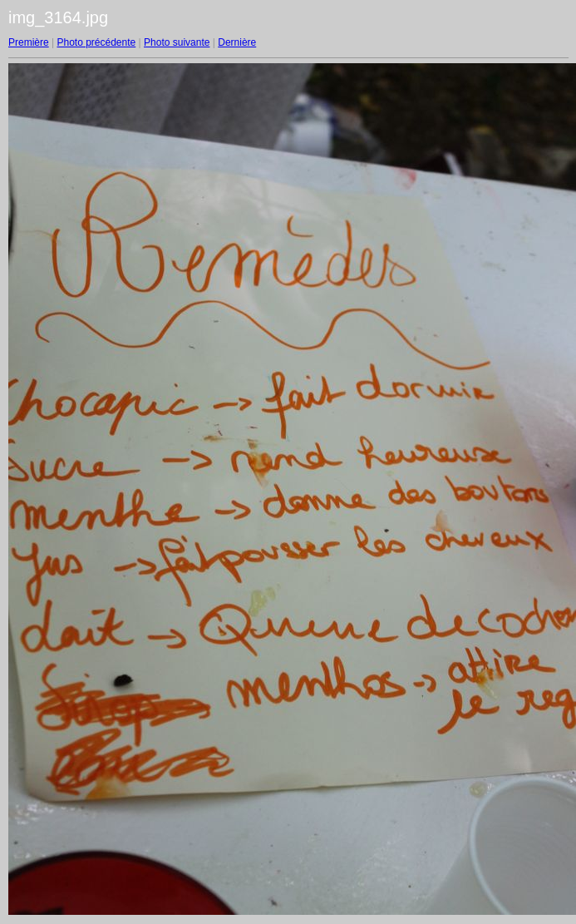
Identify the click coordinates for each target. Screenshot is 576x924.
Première (29, 42)
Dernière (237, 42)
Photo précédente (96, 42)
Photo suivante (177, 42)
